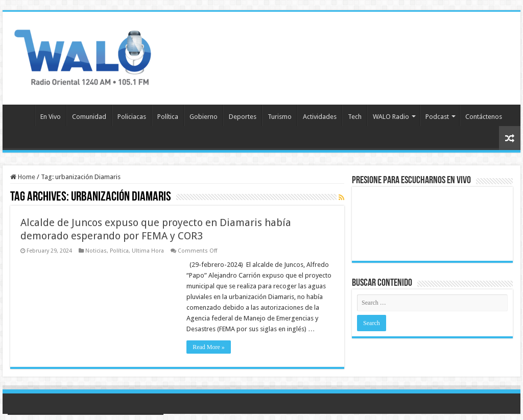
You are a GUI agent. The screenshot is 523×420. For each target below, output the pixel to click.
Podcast (437, 117)
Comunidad (89, 117)
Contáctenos (484, 117)
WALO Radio (391, 117)
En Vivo (51, 117)
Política (168, 117)
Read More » (209, 347)
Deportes (243, 117)
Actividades (320, 117)
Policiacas (132, 117)
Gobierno (204, 117)
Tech (355, 117)
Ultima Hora (148, 251)
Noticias (96, 251)
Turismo (280, 117)
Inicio (21, 115)
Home (23, 177)
